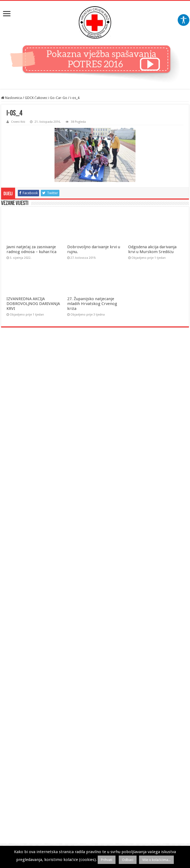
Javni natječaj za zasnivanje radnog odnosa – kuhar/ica (31, 249)
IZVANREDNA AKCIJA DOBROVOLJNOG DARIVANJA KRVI (33, 304)
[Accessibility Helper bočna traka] (184, 20)
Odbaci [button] (128, 860)
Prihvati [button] (107, 860)
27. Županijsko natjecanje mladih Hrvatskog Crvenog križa (92, 304)
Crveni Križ (18, 122)
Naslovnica (11, 98)
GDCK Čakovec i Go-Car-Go (46, 98)
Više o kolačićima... (156, 860)
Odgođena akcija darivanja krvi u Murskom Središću (152, 249)
